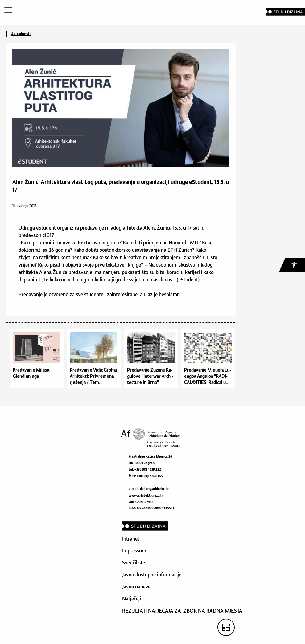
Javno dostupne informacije (152, 575)
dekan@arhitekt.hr (154, 489)
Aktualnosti (21, 34)
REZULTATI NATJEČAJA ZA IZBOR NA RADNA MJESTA (182, 611)
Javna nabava (136, 587)
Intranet (131, 539)
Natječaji (132, 599)
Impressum (134, 551)
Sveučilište (134, 563)
